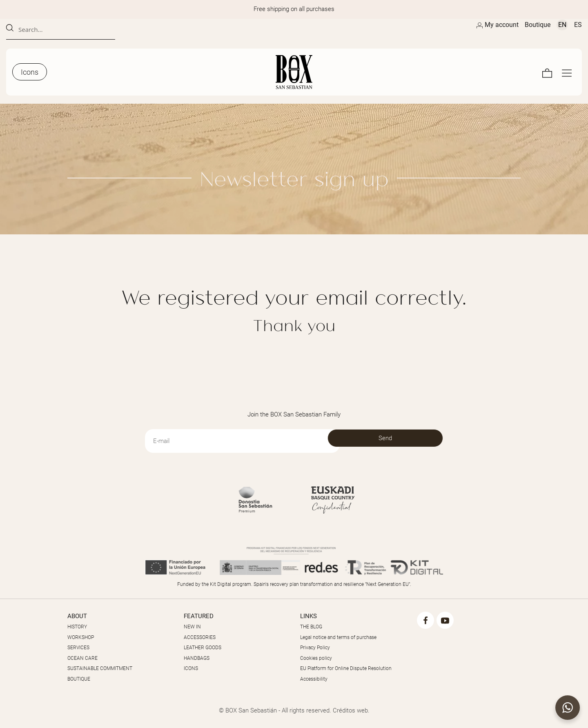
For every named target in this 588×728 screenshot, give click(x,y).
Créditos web (350, 710)
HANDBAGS (197, 658)
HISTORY (77, 627)
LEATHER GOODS (203, 648)
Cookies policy (316, 658)
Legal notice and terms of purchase (338, 637)
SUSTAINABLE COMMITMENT (100, 668)
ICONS (191, 668)
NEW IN (192, 627)
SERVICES (78, 648)
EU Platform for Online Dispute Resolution (346, 668)
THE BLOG (311, 627)
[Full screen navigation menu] (567, 72)
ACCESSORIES (200, 637)
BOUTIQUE (79, 679)
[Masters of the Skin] (294, 72)
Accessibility (314, 679)
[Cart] (547, 72)
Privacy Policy (315, 648)
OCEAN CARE (82, 658)
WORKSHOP (81, 637)
